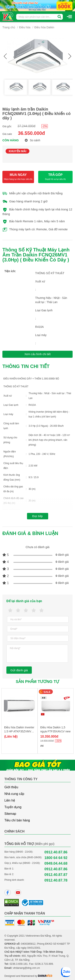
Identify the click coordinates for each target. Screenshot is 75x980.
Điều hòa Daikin (44, 27)
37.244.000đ (26, 126)
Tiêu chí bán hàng (17, 820)
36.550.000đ (31, 133)
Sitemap (10, 814)
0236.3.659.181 (19, 964)
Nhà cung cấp (14, 794)
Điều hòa (25, 27)
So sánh (32, 140)
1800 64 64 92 (56, 858)
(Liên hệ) (11, 737)
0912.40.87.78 (56, 880)
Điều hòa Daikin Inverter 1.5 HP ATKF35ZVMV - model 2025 (19, 731)
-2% (45, 126)
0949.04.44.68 (56, 863)
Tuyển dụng (13, 807)
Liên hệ (10, 800)
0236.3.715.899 (44, 964)
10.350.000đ (49, 737)
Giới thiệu (11, 787)
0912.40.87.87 (56, 875)
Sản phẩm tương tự (37, 682)
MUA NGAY (18, 177)
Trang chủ (9, 27)
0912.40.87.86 (56, 852)
